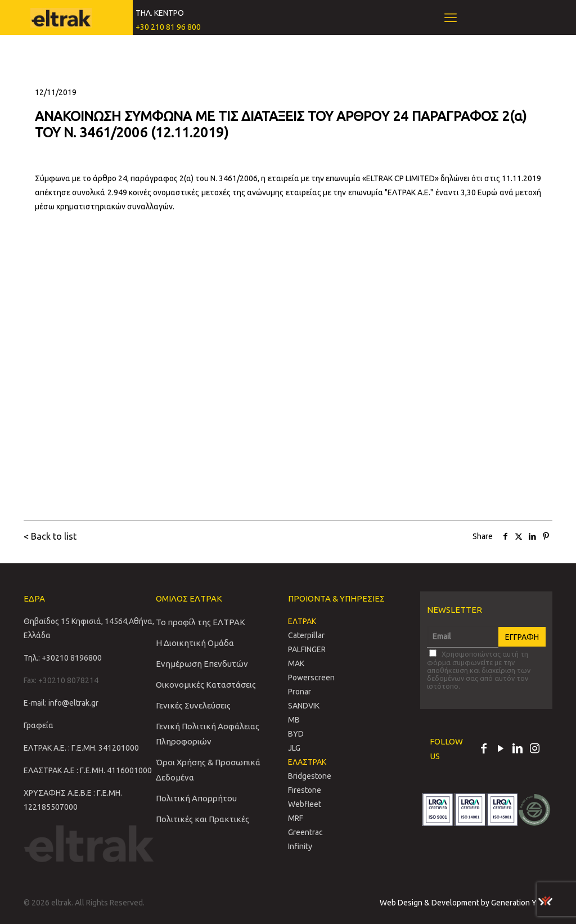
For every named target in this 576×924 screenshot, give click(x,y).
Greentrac (305, 832)
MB (294, 720)
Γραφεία (39, 725)
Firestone (305, 790)
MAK (296, 663)
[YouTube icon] (501, 750)
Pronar (300, 692)
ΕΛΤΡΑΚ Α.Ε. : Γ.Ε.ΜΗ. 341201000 (81, 748)
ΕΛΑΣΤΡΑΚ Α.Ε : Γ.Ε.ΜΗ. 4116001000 (88, 770)
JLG (294, 748)
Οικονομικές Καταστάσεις (206, 685)
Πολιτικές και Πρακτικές (202, 819)
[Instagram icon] (534, 750)
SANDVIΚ (304, 706)
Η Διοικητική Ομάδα (195, 643)
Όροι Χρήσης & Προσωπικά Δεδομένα (208, 770)
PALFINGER (307, 649)
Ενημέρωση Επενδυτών (202, 664)
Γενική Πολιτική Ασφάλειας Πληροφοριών (208, 734)
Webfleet (305, 804)
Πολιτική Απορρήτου (196, 798)
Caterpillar (306, 635)
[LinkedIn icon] (517, 750)
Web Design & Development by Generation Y (466, 903)
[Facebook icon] (484, 750)
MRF (296, 818)
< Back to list (50, 536)
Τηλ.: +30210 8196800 (63, 658)
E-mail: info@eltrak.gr (61, 703)
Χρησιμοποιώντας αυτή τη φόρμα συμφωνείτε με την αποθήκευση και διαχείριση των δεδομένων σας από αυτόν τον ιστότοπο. (479, 670)
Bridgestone (310, 776)
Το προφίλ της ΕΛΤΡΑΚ (201, 622)
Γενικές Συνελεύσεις (193, 705)
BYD (296, 734)
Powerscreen (311, 678)
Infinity (300, 846)
